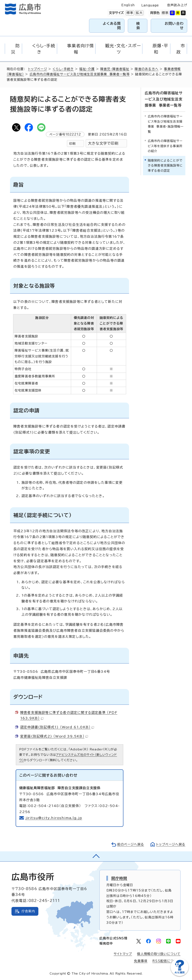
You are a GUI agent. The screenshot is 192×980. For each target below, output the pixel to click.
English (128, 5)
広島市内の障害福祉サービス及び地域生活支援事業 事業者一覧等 (80, 74)
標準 (129, 13)
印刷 (72, 144)
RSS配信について (166, 961)
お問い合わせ (174, 25)
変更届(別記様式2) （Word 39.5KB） (54, 736)
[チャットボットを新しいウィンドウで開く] (179, 975)
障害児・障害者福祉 (115, 69)
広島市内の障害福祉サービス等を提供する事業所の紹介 (165, 146)
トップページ (38, 69)
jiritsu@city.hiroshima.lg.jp (54, 818)
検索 (138, 25)
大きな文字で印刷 (103, 143)
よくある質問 (112, 25)
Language (150, 5)
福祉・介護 (87, 69)
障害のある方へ (146, 69)
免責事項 (141, 961)
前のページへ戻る (131, 844)
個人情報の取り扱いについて (159, 954)
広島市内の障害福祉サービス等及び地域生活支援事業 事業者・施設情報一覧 (166, 124)
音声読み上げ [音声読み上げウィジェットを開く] (177, 5)
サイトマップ (123, 954)
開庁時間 (119, 878)
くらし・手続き (63, 69)
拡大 (139, 13)
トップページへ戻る (171, 844)
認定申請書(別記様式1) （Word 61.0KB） (57, 727)
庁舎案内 (28, 911)
